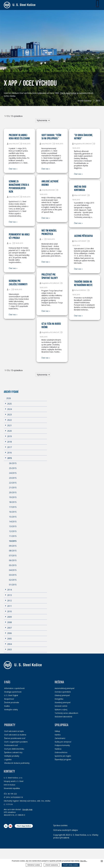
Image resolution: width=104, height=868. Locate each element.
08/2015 (13, 551)
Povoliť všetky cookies (71, 865)
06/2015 (13, 560)
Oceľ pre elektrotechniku (14, 749)
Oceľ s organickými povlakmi (16, 742)
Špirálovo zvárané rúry (13, 752)
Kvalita (7, 706)
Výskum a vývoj (61, 710)
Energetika (59, 699)
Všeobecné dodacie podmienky (17, 763)
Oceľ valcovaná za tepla (14, 731)
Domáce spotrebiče (63, 692)
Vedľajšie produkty (12, 756)
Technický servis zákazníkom (66, 713)
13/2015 (13, 526)
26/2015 (13, 463)
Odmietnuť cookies (34, 865)
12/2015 (13, 531)
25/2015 (13, 468)
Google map (27, 809)
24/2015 (13, 473)
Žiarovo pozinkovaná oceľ (15, 738)
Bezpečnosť (9, 699)
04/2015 (13, 570)
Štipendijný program (63, 759)
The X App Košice (24, 826)
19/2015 (13, 497)
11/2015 (13, 536)
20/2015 (13, 492)
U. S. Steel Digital (11, 695)
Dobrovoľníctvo (61, 752)
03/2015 (13, 575)
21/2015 (13, 488)
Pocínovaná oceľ (11, 745)
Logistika (8, 759)
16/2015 (13, 512)
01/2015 (13, 585)
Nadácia (58, 749)
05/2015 (13, 565)
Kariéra (58, 735)
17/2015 (13, 507)
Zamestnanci (60, 738)
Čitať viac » (13, 169)
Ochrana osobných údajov (66, 830)
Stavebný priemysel (63, 702)
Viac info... (84, 861)
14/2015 (13, 522)
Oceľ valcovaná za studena (15, 735)
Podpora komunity (62, 745)
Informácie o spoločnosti (14, 688)
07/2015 (13, 556)
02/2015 (13, 580)
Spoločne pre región (63, 756)
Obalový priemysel (62, 695)
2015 (98, 101)
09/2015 (13, 546)
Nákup (57, 731)
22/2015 (13, 483)
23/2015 (13, 478)
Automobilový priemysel (64, 688)
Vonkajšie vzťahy (11, 710)
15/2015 (13, 517)
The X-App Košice (68, 93)
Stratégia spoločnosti (13, 692)
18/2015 (13, 502)
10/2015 (13, 541)
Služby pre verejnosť (63, 742)
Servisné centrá (61, 706)
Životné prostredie (12, 702)
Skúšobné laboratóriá (63, 717)
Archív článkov (85, 101)
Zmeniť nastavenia (52, 865)
